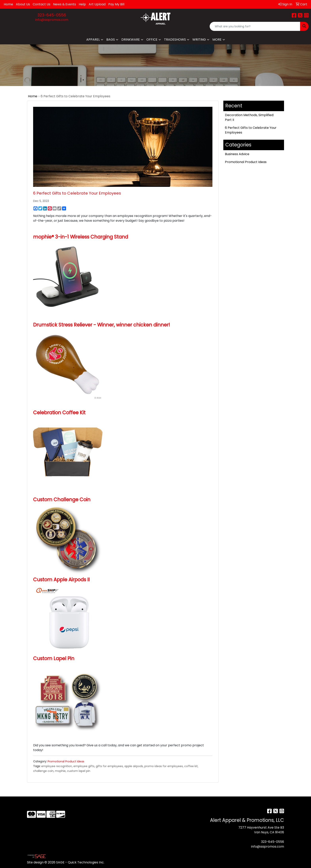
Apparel (93, 40)
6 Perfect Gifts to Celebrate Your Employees (251, 130)
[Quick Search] (255, 26)
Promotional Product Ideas (66, 761)
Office (152, 40)
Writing (199, 40)
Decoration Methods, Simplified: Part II (249, 117)
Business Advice (237, 154)
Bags (111, 40)
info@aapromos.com (52, 20)
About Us (23, 4)
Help (82, 4)
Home (8, 4)
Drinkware (131, 40)
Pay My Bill (116, 4)
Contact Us (42, 4)
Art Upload (97, 4)
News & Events (65, 4)
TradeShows (175, 40)
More (217, 40)
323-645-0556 (52, 15)
